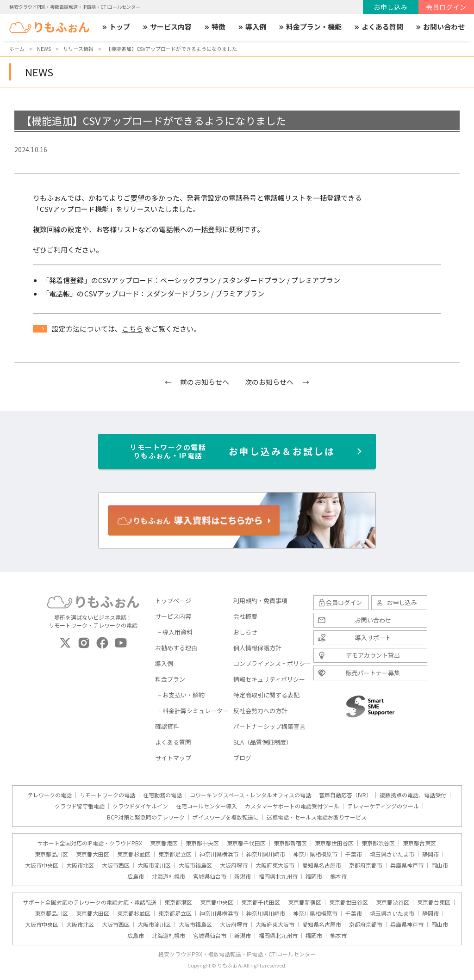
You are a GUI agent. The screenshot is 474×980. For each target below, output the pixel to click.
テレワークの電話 (50, 795)
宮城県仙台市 (210, 876)
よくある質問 (378, 27)
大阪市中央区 (42, 865)
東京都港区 (164, 843)
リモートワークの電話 (107, 795)
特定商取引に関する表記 (266, 695)
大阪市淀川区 (154, 865)
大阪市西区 (116, 865)
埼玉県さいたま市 (392, 854)
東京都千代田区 (246, 843)
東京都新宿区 (290, 843)
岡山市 (440, 865)
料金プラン (170, 679)
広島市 (136, 876)
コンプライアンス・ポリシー (272, 663)
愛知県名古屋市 (322, 865)
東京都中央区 (202, 843)
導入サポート (373, 638)
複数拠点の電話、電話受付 (413, 795)
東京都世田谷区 (334, 843)
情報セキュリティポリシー (269, 679)
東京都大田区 (93, 854)
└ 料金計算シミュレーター (192, 711)
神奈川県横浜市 (219, 854)
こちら (132, 329)
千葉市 (354, 854)
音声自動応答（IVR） (345, 795)
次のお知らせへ (269, 382)
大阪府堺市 (234, 865)
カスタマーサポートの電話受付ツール (292, 806)
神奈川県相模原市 (315, 854)
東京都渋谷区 (378, 843)
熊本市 (338, 876)
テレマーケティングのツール (383, 806)
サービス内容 (167, 27)
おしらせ (245, 632)
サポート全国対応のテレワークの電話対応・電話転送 (90, 902)
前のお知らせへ (205, 382)
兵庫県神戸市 (407, 865)
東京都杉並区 (134, 854)
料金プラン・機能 (310, 27)
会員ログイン (446, 7)
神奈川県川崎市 (266, 854)
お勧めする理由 (176, 648)
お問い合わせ (440, 27)
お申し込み (391, 7)
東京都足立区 (175, 854)
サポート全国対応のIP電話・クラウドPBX (90, 843)
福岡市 (314, 876)
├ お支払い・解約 (180, 695)
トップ (115, 27)
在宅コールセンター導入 (206, 806)
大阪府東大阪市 (275, 865)
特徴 (214, 27)
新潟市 (243, 876)
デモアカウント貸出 (373, 655)
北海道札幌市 (168, 876)
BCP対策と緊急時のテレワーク (146, 817)
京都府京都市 (366, 865)
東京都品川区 (51, 854)
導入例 (252, 27)
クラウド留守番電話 (80, 806)
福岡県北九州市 (278, 876)
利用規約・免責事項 (260, 601)
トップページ (173, 601)
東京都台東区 (419, 843)
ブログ (242, 758)
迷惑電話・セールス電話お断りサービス (317, 817)
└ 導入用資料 (174, 632)
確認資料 (167, 726)
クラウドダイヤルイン (140, 806)
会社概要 (245, 616)
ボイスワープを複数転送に (226, 817)
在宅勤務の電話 (162, 795)
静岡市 (430, 854)
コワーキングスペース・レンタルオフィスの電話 (250, 795)
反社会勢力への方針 (260, 711)
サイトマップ (173, 758)
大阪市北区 (80, 865)
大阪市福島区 (195, 865)
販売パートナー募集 (373, 673)
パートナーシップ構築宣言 (269, 726)
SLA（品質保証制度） (263, 742)
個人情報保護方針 (257, 648)
